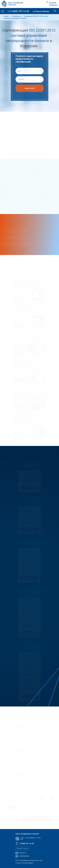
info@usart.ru (53, 5)
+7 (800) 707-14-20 (19, 11)
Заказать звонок (22, 848)
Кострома (53, 3)
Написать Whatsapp (42, 11)
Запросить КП (30, 89)
